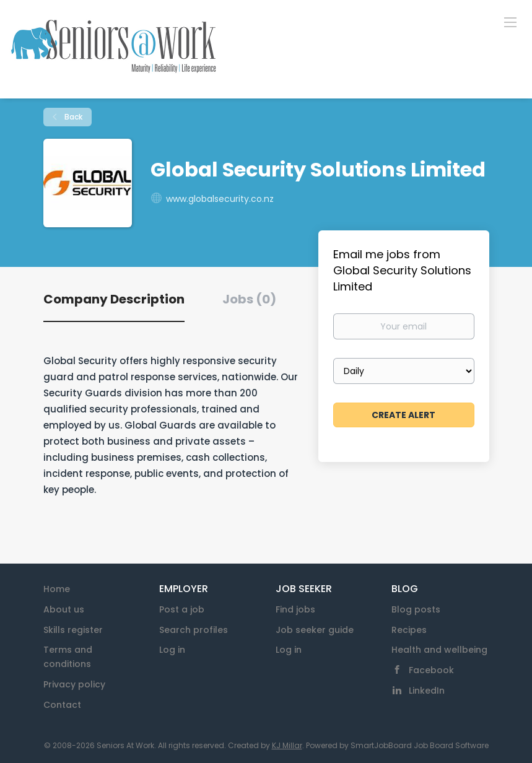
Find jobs (295, 609)
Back (72, 117)
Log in (172, 650)
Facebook (431, 670)
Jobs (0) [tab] (249, 299)
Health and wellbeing (439, 650)
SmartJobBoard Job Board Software (420, 745)
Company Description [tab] (114, 299)
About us (64, 609)
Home (57, 589)
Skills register (73, 630)
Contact (62, 705)
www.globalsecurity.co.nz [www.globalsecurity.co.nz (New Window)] (220, 199)
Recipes (409, 630)
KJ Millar (287, 745)
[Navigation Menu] (510, 22)
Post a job (182, 609)
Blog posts (416, 609)
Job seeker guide (315, 630)
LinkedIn (427, 691)
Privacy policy (74, 684)
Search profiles (194, 630)
